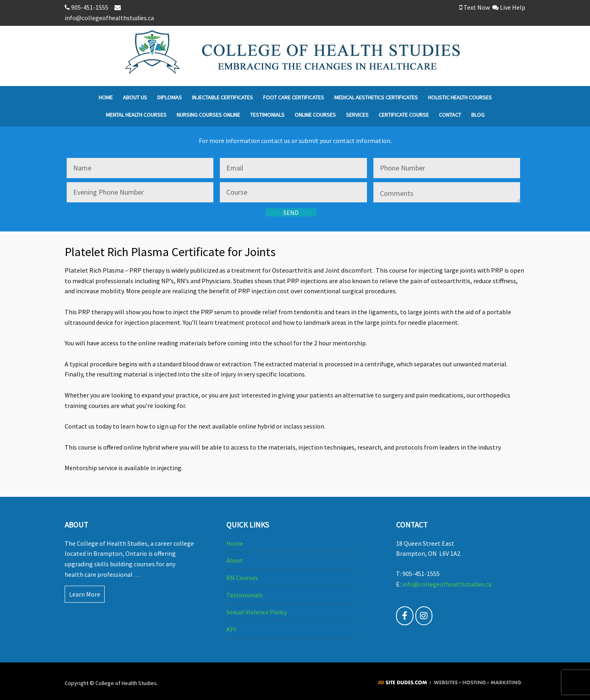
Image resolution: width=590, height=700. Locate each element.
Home (235, 543)
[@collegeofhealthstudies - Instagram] (424, 616)
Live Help (509, 7)
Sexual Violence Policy (257, 612)
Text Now (475, 7)
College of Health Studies (325, 56)
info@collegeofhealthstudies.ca (447, 584)
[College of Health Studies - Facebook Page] (405, 616)
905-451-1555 (88, 7)
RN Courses (242, 578)
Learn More (85, 594)
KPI (231, 629)
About (235, 560)
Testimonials (245, 595)
